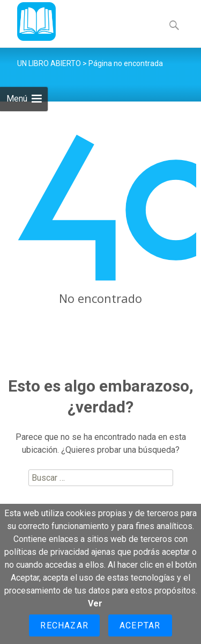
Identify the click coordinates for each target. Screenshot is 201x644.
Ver (95, 603)
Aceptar (140, 625)
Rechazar (64, 625)
